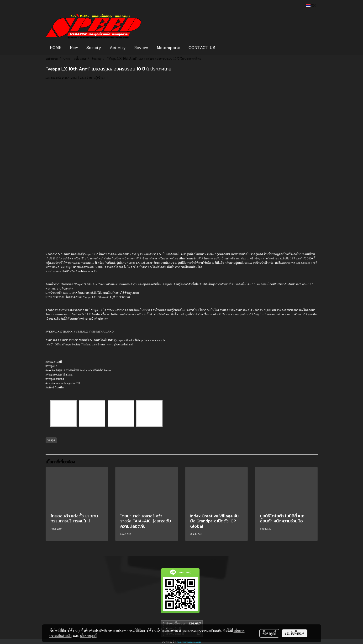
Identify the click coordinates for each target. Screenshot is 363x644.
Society (94, 48)
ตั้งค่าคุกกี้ (269, 633)
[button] (227, 48)
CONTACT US (202, 48)
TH (311, 6)
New (74, 48)
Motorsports (168, 48)
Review (141, 48)
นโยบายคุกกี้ (88, 636)
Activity (118, 48)
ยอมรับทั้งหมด (295, 633)
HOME (55, 48)
